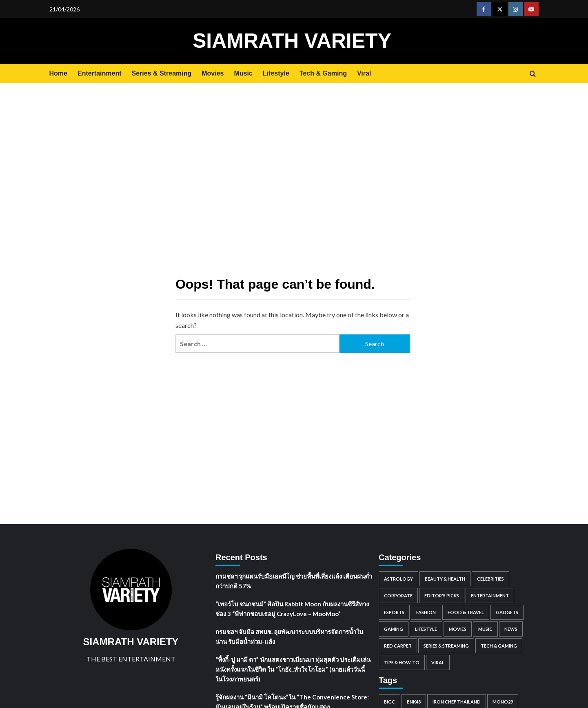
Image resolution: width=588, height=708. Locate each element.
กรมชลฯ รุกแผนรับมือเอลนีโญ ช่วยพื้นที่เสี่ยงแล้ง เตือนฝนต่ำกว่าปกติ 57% (294, 581)
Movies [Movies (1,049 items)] (458, 629)
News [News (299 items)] (511, 629)
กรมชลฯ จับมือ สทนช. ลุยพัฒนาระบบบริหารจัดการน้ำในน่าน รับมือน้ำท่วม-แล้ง (289, 637)
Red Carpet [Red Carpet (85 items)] (398, 646)
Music (243, 73)
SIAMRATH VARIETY (292, 41)
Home (58, 73)
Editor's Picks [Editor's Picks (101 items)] (442, 596)
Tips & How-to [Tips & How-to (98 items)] (402, 662)
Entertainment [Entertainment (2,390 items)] (490, 596)
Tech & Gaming (323, 73)
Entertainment (100, 73)
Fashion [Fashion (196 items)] (426, 612)
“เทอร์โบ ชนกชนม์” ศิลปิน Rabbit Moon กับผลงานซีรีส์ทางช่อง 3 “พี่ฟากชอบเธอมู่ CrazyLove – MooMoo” (292, 609)
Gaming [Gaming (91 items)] (394, 629)
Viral (364, 73)
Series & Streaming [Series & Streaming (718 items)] (446, 646)
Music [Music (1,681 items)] (485, 629)
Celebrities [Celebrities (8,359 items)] (490, 579)
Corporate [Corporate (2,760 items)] (398, 596)
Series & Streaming (162, 73)
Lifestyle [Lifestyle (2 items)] (426, 629)
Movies (213, 73)
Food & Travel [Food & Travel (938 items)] (466, 612)
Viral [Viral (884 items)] (438, 662)
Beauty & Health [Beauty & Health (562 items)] (445, 579)
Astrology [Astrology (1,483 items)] (398, 579)
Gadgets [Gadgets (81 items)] (507, 612)
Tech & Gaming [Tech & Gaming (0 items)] (499, 646)
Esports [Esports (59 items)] (394, 612)
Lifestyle (276, 73)
